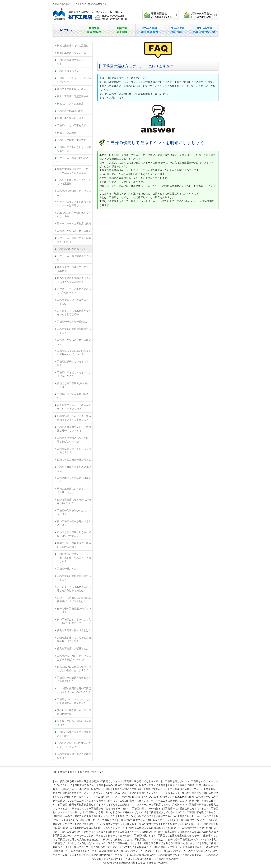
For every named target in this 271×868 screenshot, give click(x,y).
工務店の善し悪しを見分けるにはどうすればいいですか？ (74, 658)
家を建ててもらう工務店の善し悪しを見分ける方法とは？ (74, 589)
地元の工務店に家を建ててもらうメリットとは (74, 491)
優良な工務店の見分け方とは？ (74, 630)
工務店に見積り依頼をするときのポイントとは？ (74, 745)
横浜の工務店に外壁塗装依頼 (73, 96)
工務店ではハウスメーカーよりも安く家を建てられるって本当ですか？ (74, 558)
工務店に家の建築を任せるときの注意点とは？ (74, 679)
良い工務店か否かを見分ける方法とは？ (74, 523)
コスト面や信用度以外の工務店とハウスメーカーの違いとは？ (74, 690)
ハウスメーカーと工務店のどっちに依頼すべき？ (74, 291)
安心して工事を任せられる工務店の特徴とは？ (74, 712)
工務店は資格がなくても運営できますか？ (74, 734)
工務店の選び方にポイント (72, 249)
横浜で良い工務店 (67, 133)
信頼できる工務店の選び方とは (74, 460)
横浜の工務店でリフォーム (72, 53)
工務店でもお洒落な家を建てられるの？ (74, 578)
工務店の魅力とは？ (68, 569)
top (56, 781)
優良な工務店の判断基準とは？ (74, 649)
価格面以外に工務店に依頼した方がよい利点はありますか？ (74, 669)
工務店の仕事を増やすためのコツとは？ (74, 512)
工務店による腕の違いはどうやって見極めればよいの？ (74, 353)
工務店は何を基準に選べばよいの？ (74, 480)
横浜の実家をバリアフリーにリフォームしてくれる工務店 (74, 171)
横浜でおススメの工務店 (70, 104)
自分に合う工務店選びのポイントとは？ (74, 610)
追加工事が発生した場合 (70, 118)
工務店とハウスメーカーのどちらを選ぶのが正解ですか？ (74, 701)
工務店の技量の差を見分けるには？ (74, 193)
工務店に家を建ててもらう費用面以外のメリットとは (74, 429)
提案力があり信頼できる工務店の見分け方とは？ (74, 545)
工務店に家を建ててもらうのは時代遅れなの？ (74, 374)
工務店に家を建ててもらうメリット (74, 62)
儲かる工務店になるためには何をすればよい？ (74, 501)
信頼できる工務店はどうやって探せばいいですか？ (74, 534)
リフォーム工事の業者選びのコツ (74, 258)
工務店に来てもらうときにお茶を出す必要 (74, 149)
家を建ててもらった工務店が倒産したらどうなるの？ (74, 407)
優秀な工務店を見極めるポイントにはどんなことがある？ (74, 280)
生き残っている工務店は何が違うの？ (74, 723)
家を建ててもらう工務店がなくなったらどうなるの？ (74, 313)
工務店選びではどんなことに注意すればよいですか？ (74, 440)
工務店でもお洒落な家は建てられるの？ (74, 331)
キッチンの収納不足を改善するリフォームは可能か (74, 204)
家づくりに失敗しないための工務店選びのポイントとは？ (74, 600)
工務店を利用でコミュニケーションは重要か (74, 182)
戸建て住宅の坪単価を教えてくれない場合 (74, 214)
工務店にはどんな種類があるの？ (73, 396)
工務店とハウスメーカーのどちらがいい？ (74, 80)
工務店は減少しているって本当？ (73, 363)
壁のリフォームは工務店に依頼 (74, 224)
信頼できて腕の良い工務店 (72, 89)
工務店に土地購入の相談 (70, 111)
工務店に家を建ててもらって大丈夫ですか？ (74, 451)
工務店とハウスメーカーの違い (74, 231)
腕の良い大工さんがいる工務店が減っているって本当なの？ (74, 418)
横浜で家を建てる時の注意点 (73, 46)
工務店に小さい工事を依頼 (72, 125)
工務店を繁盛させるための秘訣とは (74, 469)
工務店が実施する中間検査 (72, 140)
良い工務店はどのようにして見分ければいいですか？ (74, 621)
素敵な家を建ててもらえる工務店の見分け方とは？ (74, 639)
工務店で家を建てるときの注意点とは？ (74, 756)
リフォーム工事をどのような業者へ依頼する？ (74, 240)
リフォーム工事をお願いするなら (74, 160)
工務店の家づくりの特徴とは (73, 322)
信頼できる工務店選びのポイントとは (74, 385)
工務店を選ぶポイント (69, 71)
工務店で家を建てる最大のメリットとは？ (74, 302)
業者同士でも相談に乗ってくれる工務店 (74, 269)
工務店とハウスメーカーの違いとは (74, 342)
